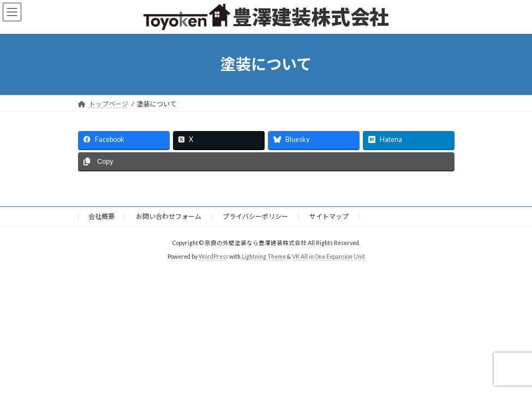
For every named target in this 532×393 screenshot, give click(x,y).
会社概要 (101, 216)
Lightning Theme (264, 256)
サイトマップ (329, 216)
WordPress (213, 256)
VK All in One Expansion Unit (328, 256)
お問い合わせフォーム (169, 216)
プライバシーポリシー (255, 216)
